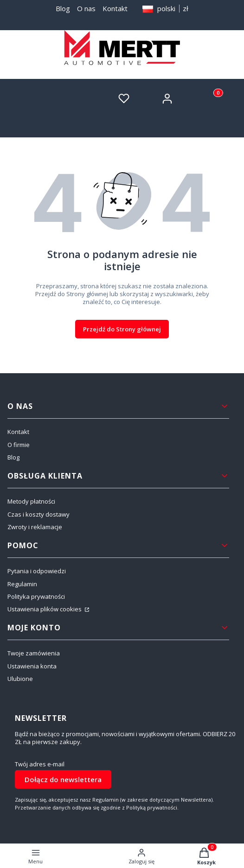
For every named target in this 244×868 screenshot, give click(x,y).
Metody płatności (31, 501)
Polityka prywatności (36, 596)
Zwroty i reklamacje (35, 527)
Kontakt (115, 8)
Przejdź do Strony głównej (122, 329)
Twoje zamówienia (34, 653)
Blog (63, 8)
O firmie (19, 445)
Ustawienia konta (32, 666)
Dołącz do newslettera (63, 779)
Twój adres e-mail (40, 764)
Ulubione (20, 679)
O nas (86, 8)
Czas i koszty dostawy (39, 514)
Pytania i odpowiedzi (37, 571)
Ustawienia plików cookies (45, 609)
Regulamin (22, 584)
